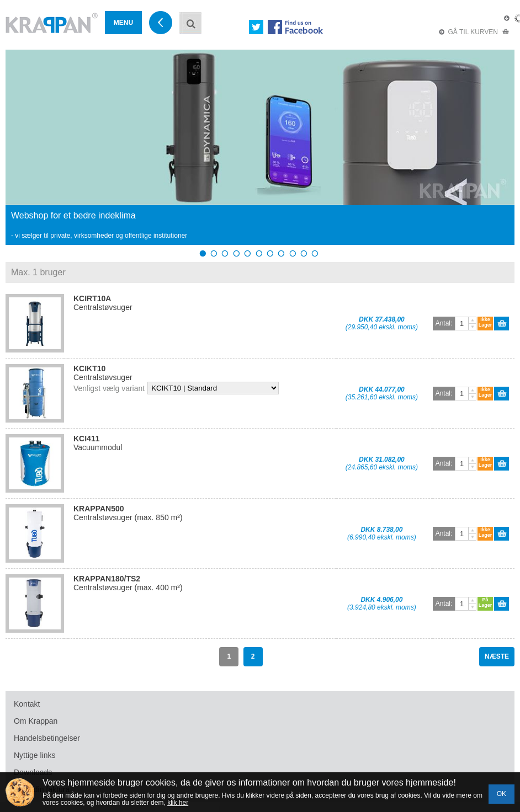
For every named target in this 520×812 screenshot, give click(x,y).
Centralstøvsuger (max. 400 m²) (128, 583)
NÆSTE (497, 656)
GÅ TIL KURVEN (474, 32)
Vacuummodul (98, 443)
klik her (178, 803)
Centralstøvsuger (103, 303)
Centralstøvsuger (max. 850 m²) (128, 513)
